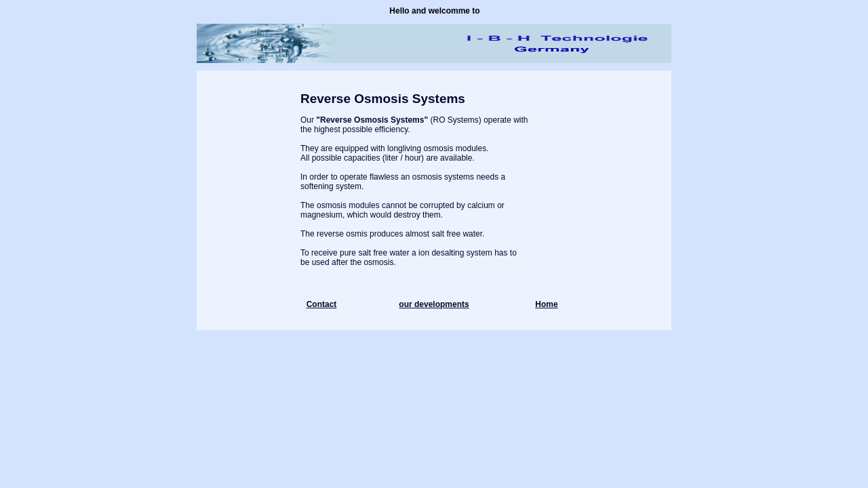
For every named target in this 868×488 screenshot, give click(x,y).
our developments (434, 304)
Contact (322, 304)
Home (546, 304)
